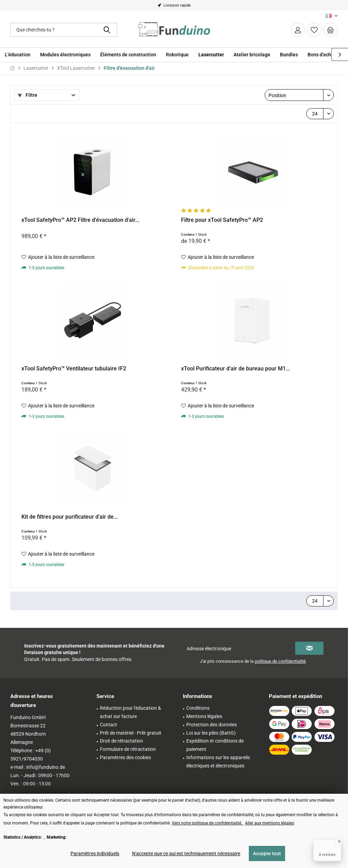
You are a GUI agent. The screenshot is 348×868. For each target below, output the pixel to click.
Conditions (198, 708)
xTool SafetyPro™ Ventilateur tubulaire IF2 (74, 369)
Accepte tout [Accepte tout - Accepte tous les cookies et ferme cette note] (267, 853)
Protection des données (211, 725)
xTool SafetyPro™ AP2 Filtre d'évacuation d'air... (80, 220)
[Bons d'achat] (322, 55)
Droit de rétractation (121, 741)
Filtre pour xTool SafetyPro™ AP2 (222, 220)
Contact (109, 725)
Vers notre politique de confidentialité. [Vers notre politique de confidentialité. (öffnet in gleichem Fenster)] (208, 823)
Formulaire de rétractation (128, 749)
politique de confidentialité (280, 661)
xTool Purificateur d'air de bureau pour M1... (236, 369)
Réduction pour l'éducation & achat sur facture (130, 712)
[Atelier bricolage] (252, 55)
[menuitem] (330, 30)
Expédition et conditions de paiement (215, 745)
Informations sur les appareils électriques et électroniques (218, 762)
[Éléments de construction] (128, 55)
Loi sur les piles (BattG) (211, 733)
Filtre (28, 95)
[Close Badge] (339, 841)
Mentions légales (204, 716)
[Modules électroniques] (65, 55)
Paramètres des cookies (125, 757)
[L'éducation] (18, 55)
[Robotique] (177, 55)
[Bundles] (289, 55)
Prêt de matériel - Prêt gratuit (131, 733)
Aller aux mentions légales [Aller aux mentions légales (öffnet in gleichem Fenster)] (270, 823)
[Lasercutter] (211, 55)
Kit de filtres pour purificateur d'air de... (70, 517)
